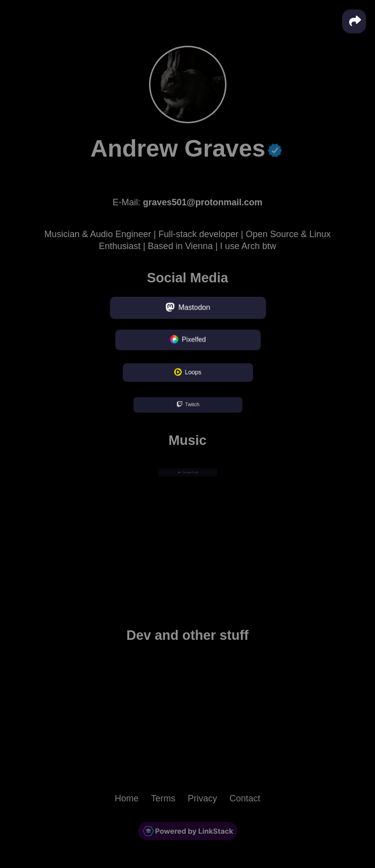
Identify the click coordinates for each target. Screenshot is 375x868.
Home (127, 798)
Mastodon (188, 308)
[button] (354, 21)
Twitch (187, 405)
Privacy (202, 798)
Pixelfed (187, 340)
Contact (245, 798)
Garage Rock (187, 473)
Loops (187, 373)
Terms (163, 798)
